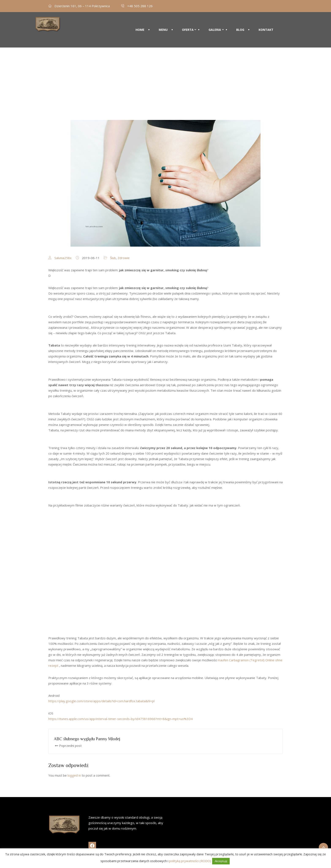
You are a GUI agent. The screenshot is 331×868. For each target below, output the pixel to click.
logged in (74, 775)
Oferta (188, 25)
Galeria (215, 25)
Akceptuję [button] (221, 861)
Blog (240, 25)
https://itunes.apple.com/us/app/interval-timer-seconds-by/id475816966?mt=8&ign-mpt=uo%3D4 (121, 719)
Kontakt (266, 25)
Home (140, 25)
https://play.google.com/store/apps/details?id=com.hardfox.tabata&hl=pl (101, 701)
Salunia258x (63, 258)
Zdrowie (124, 258)
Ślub (113, 258)
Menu (163, 25)
